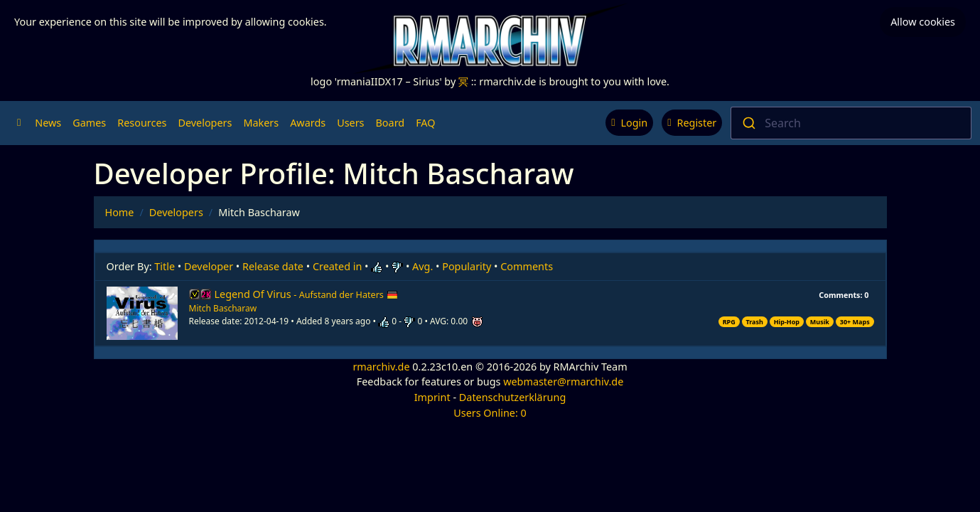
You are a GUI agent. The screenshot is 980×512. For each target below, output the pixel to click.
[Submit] (748, 123)
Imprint (432, 397)
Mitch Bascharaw (223, 308)
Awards (308, 123)
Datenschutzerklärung (512, 397)
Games (89, 123)
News (48, 123)
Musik (820, 322)
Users (350, 123)
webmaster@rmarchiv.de (563, 382)
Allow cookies (923, 22)
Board (391, 123)
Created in (337, 266)
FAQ (425, 123)
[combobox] (851, 123)
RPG (729, 322)
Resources (142, 123)
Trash (755, 322)
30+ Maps (855, 322)
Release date (273, 266)
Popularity (467, 266)
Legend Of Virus (306, 294)
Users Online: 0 (490, 413)
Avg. (422, 266)
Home (120, 212)
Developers (205, 123)
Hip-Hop (787, 322)
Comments (527, 266)
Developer (209, 266)
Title (165, 266)
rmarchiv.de (381, 367)
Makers (261, 123)
